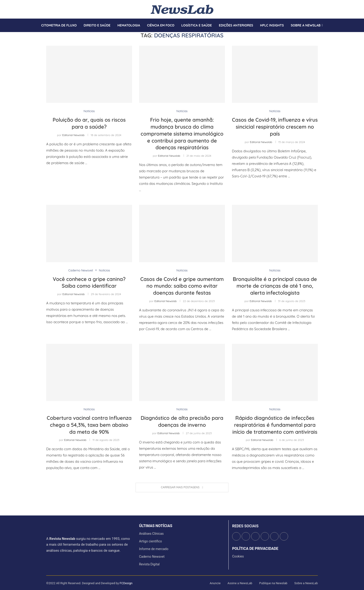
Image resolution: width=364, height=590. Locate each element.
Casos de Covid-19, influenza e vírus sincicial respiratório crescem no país (275, 127)
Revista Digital (149, 564)
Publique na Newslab (273, 583)
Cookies (238, 556)
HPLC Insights (272, 25)
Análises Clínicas (151, 534)
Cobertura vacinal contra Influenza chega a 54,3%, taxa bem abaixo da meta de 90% (89, 425)
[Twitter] (49, 9)
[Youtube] (58, 9)
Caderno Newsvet (152, 557)
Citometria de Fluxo (59, 25)
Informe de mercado (154, 549)
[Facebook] (46, 9)
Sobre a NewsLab (306, 583)
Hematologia (129, 25)
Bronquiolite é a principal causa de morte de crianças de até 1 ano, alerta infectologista (275, 286)
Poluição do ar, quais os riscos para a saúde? (89, 123)
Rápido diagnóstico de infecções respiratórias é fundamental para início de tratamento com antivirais (275, 425)
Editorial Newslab (73, 135)
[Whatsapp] (60, 9)
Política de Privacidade (255, 549)
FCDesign (126, 583)
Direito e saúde (97, 25)
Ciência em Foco (161, 25)
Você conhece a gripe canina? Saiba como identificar (89, 283)
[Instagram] (52, 9)
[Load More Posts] (182, 487)
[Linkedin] (55, 9)
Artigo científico (151, 541)
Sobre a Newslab (306, 25)
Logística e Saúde (197, 25)
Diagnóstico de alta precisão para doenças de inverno (182, 421)
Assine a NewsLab (240, 583)
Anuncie (215, 583)
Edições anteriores (236, 25)
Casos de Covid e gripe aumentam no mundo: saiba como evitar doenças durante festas (182, 286)
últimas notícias (156, 526)
